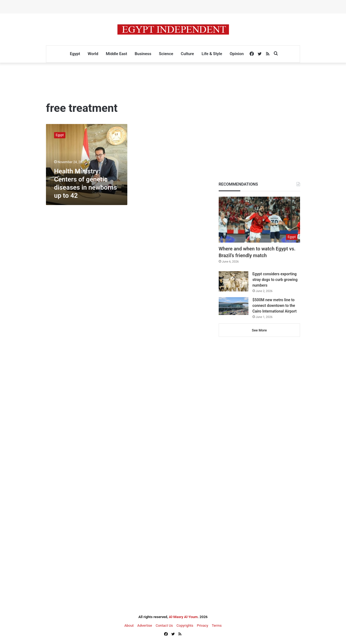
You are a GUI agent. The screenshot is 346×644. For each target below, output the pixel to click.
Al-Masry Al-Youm (183, 617)
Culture (187, 54)
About (129, 625)
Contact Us (164, 625)
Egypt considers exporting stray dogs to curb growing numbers (275, 280)
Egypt (75, 54)
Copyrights (185, 625)
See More (259, 330)
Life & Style (212, 54)
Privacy (202, 625)
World (93, 54)
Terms (217, 625)
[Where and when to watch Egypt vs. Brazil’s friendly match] (259, 220)
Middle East (116, 54)
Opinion (237, 54)
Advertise (145, 625)
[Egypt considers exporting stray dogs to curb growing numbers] (234, 281)
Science (166, 54)
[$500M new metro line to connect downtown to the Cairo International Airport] (234, 306)
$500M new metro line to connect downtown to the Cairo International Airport (275, 306)
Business (143, 54)
